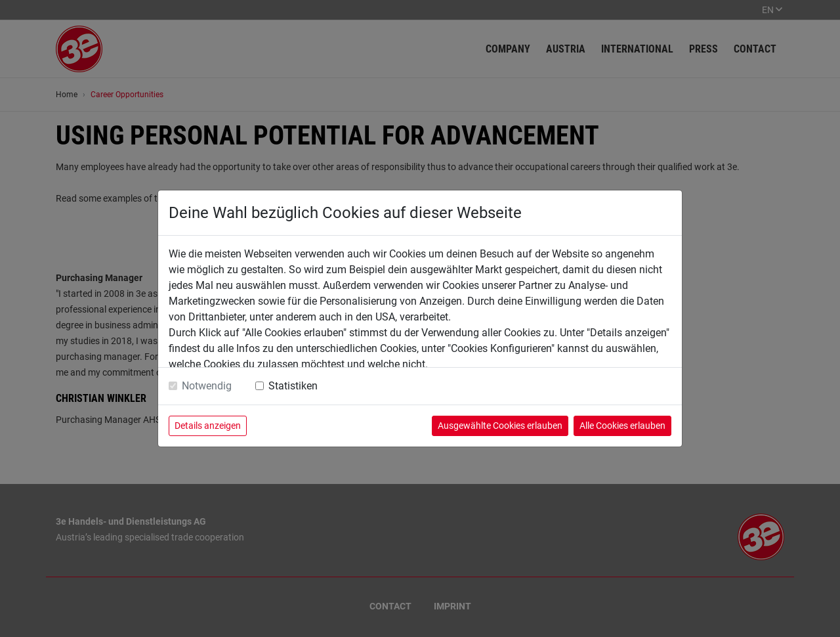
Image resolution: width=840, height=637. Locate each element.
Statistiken (293, 386)
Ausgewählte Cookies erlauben (500, 426)
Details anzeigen (208, 426)
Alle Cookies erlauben (622, 426)
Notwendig (207, 386)
